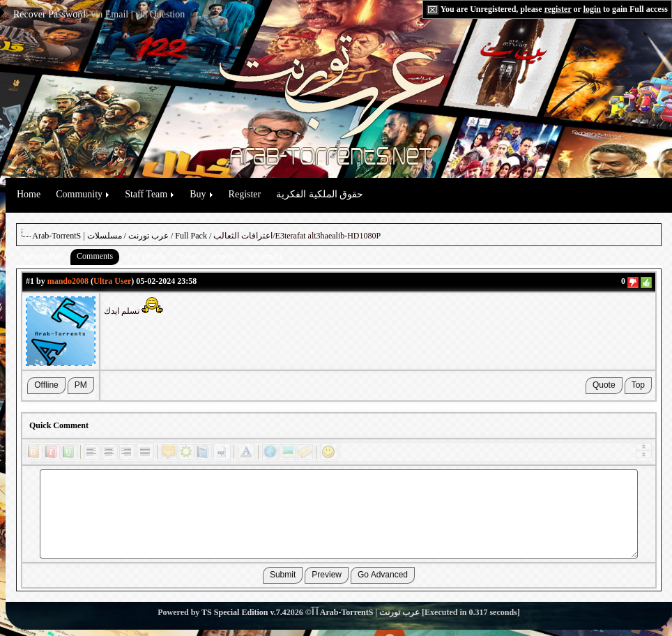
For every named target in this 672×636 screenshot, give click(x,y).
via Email (109, 14)
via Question (160, 14)
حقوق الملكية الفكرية (320, 194)
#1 (30, 281)
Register (245, 194)
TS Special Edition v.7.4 (244, 612)
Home (29, 194)
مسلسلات (105, 236)
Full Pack (191, 236)
